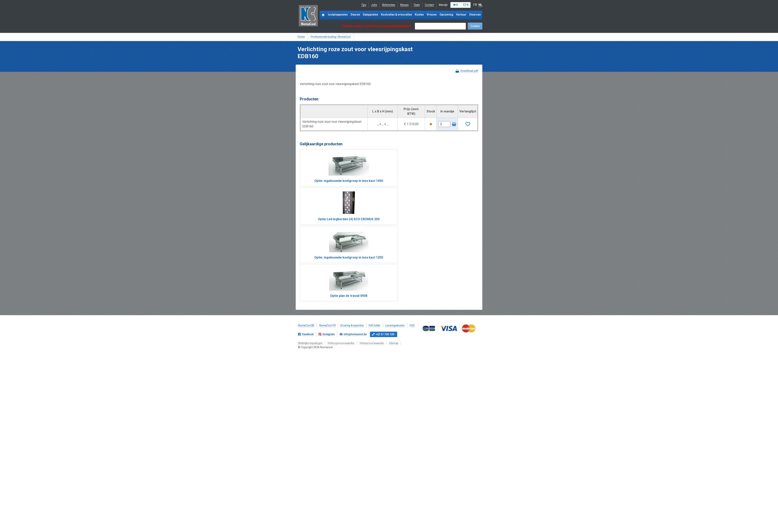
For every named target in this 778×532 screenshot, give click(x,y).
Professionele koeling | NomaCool (331, 37)
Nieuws (404, 5)
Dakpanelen (371, 15)
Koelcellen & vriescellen (396, 15)
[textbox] (440, 26)
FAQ (412, 219)
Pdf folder (375, 219)
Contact (429, 5)
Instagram (329, 227)
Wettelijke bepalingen (310, 236)
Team (417, 5)
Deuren (355, 15)
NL (480, 5)
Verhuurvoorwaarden (372, 236)
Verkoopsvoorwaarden (341, 236)
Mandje (455, 5)
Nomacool (308, 16)
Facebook (308, 227)
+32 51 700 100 (385, 228)
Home (301, 37)
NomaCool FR (327, 219)
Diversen (475, 15)
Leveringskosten (395, 219)
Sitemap (394, 236)
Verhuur (461, 15)
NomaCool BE (306, 219)
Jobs (374, 5)
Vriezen (432, 15)
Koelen (419, 15)
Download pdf (469, 71)
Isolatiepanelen (338, 15)
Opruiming (446, 15)
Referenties (389, 5)
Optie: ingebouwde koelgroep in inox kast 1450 (321, 185)
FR (475, 5)
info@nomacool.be (355, 227)
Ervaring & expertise (352, 219)
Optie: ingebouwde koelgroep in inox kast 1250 (412, 185)
